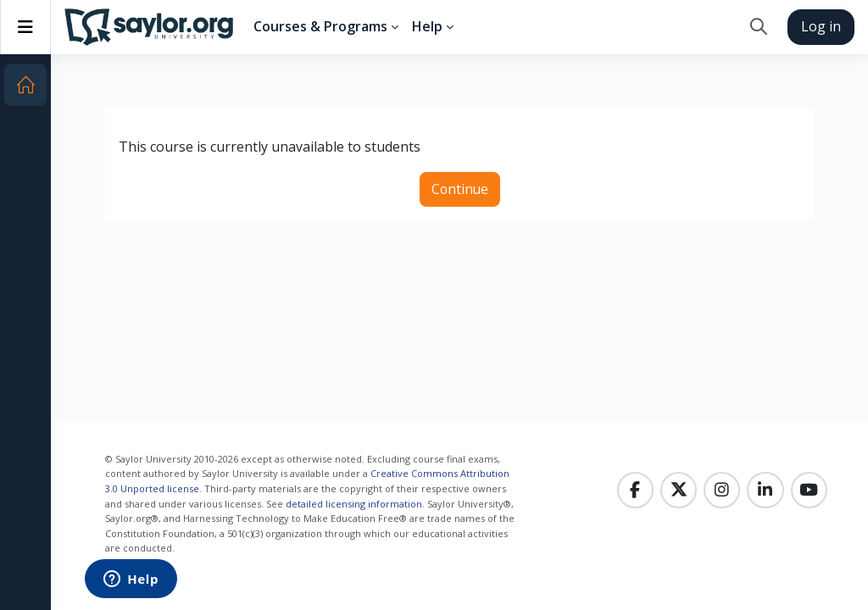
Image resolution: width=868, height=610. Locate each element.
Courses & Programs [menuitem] (320, 26)
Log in (821, 26)
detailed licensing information (354, 504)
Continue (460, 189)
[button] (758, 27)
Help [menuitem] (427, 26)
